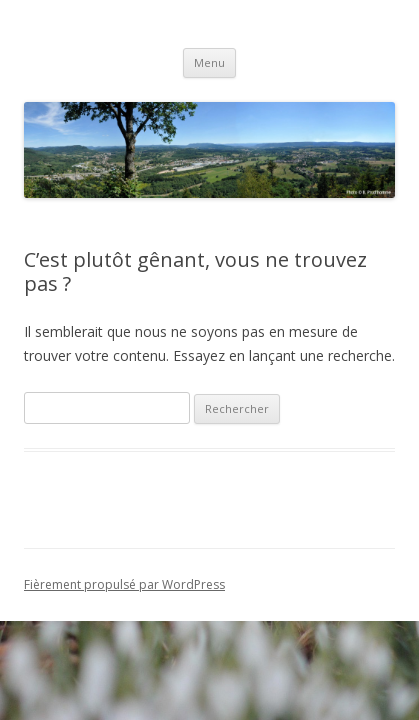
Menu (209, 62)
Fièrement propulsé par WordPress (124, 584)
